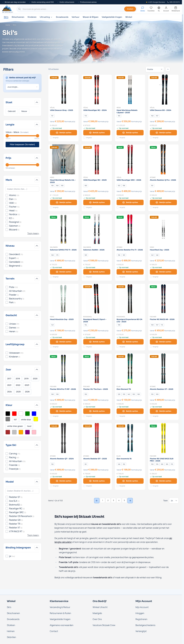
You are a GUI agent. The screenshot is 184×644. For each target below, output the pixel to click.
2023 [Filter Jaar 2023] (27, 385)
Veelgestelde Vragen (112, 17)
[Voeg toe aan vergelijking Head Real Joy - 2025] (151, 277)
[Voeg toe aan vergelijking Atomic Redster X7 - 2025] (151, 416)
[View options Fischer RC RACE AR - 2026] (163, 342)
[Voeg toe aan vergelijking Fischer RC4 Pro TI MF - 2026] (51, 416)
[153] (119, 186)
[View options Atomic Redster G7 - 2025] (97, 481)
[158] (124, 186)
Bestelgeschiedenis (146, 625)
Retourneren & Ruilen (60, 613)
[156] (119, 255)
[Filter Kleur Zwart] (8, 414)
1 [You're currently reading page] (102, 500)
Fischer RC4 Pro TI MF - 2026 (63, 389)
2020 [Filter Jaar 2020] (35, 379)
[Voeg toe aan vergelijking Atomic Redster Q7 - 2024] (51, 486)
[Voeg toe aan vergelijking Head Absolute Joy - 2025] (51, 347)
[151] (52, 116)
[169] (157, 394)
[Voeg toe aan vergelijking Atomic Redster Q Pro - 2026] (151, 207)
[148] (157, 255)
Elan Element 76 (124, 389)
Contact (54, 631)
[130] (124, 394)
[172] (86, 116)
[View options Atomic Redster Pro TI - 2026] (130, 272)
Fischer (153, 317)
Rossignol (88, 317)
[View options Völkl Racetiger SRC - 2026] (130, 202)
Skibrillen (12, 637)
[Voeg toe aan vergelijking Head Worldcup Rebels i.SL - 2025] (51, 207)
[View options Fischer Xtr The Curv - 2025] (97, 411)
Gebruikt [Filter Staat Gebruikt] (12, 111)
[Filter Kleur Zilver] (14, 432)
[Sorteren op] (155, 69)
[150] (86, 394)
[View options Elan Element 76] (130, 411)
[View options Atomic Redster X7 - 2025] (163, 411)
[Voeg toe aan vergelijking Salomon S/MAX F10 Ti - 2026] (51, 277)
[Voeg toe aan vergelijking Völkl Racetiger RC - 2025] (84, 207)
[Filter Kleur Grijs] (8, 419)
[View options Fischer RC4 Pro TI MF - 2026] (63, 411)
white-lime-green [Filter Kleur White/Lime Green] (15, 426)
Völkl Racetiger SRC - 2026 (129, 180)
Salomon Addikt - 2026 (94, 250)
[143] (152, 255)
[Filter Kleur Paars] (27, 432)
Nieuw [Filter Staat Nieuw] (24, 111)
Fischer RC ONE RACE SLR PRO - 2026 (162, 460)
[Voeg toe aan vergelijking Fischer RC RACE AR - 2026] (151, 347)
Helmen (11, 631)
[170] (172, 464)
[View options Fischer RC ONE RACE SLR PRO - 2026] (163, 481)
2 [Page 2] (108, 500)
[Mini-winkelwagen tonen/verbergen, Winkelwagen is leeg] (176, 9)
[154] (86, 325)
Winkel (129, 17)
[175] (57, 255)
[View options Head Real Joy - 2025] (163, 272)
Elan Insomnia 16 (124, 459)
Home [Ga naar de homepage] (8, 25)
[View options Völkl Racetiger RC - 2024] (97, 133)
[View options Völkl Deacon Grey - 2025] (63, 133)
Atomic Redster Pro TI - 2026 (130, 250)
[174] (162, 325)
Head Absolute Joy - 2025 (62, 319)
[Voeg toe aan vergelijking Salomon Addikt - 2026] (84, 277)
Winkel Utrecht (100, 607)
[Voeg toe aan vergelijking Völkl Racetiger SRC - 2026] (118, 207)
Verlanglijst (141, 631)
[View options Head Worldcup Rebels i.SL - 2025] (63, 202)
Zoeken (130, 9)
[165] (119, 116)
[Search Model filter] (22, 491)
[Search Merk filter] (22, 189)
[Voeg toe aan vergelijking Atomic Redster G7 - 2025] (84, 486)
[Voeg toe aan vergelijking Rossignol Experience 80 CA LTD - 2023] (118, 347)
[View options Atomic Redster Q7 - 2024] (63, 481)
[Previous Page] (97, 501)
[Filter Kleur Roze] (34, 432)
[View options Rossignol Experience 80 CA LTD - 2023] (130, 342)
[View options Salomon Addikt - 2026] (97, 272)
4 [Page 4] (119, 500)
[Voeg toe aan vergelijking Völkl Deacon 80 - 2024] (151, 138)
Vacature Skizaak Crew (104, 625)
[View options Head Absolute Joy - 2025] (63, 342)
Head (119, 108)
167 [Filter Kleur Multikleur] (15, 420)
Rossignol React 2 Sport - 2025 (95, 321)
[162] (152, 116)
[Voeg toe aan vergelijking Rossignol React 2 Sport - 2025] (84, 347)
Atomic (153, 177)
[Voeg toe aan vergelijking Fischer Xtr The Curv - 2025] (84, 416)
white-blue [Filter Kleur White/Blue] (26, 420)
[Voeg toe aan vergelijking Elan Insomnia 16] (118, 486)
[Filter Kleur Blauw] (34, 414)
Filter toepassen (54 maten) (22, 144)
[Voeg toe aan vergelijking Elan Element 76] (118, 416)
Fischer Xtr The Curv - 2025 (96, 389)
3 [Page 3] (113, 500)
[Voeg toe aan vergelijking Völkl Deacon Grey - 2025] (51, 138)
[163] (86, 255)
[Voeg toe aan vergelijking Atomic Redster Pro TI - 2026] (118, 277)
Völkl (52, 108)
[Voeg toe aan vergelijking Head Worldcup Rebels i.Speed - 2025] (118, 138)
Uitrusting (46, 17)
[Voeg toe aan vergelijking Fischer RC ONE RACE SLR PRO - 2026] (151, 486)
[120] (119, 394)
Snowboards (62, 17)
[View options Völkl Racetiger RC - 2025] (97, 202)
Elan (119, 386)
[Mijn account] (166, 9)
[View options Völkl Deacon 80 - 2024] (163, 133)
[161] (152, 186)
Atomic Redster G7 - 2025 (95, 459)
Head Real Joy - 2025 (159, 250)
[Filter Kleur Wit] (21, 414)
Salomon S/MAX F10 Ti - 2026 (63, 250)
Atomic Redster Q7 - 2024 (62, 459)
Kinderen (32, 17)
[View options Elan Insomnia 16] (130, 481)
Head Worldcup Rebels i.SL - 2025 (63, 181)
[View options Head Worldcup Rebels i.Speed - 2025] (130, 133)
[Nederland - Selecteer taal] (159, 9)
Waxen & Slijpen (91, 17)
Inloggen (140, 613)
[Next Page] (130, 501)
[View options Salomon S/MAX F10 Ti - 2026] (63, 272)
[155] (52, 186)
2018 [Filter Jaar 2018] (18, 379)
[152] (52, 464)
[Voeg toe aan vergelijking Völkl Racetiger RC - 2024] (84, 138)
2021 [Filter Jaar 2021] (9, 385)
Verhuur (76, 17)
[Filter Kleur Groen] (27, 414)
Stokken (11, 625)
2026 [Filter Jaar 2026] (27, 392)
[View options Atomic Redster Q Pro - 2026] (163, 202)
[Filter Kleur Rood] (14, 414)
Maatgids (97, 613)
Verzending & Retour (60, 607)
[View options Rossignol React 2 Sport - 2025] (97, 342)
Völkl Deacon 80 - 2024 (161, 110)
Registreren (141, 619)
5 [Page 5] (124, 500)
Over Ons (97, 619)
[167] (157, 116)
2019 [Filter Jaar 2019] (26, 379)
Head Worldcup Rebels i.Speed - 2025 (127, 111)
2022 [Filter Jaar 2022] (18, 385)
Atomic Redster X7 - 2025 (162, 389)
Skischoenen (18, 17)
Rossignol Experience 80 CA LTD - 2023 (129, 321)
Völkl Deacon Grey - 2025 (61, 110)
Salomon (54, 247)
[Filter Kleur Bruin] (8, 432)
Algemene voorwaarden (62, 625)
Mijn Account (142, 607)
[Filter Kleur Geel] (36, 419)
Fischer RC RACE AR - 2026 (162, 319)
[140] (129, 394)
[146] (119, 464)
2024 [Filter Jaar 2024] (9, 392)
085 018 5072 (173, 2)
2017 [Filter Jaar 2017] (9, 379)
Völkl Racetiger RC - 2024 (95, 110)
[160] (57, 186)
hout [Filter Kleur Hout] (29, 426)
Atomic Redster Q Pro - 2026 (163, 180)
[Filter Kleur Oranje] (21, 432)
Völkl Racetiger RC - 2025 (95, 180)
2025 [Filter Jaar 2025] (18, 392)
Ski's (6, 17)
